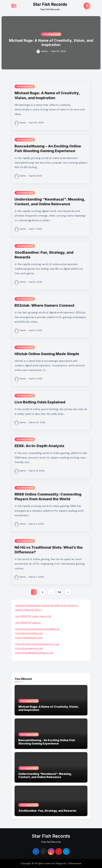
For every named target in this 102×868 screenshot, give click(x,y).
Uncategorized (51, 34)
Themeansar (74, 863)
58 (59, 592)
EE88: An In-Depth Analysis (39, 446)
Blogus (60, 863)
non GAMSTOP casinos (28, 623)
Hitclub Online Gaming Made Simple (47, 354)
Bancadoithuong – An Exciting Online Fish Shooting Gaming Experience (47, 742)
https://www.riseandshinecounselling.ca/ (37, 629)
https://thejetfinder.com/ (29, 638)
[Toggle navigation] (14, 6)
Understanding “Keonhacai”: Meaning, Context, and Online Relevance (45, 775)
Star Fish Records (50, 4)
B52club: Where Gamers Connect (44, 305)
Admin (42, 51)
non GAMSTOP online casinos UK (33, 616)
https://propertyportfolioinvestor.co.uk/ (37, 644)
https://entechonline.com (29, 633)
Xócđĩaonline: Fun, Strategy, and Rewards (47, 811)
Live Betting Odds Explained (40, 402)
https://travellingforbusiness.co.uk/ (34, 653)
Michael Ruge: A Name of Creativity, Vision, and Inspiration (51, 43)
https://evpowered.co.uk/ (29, 648)
